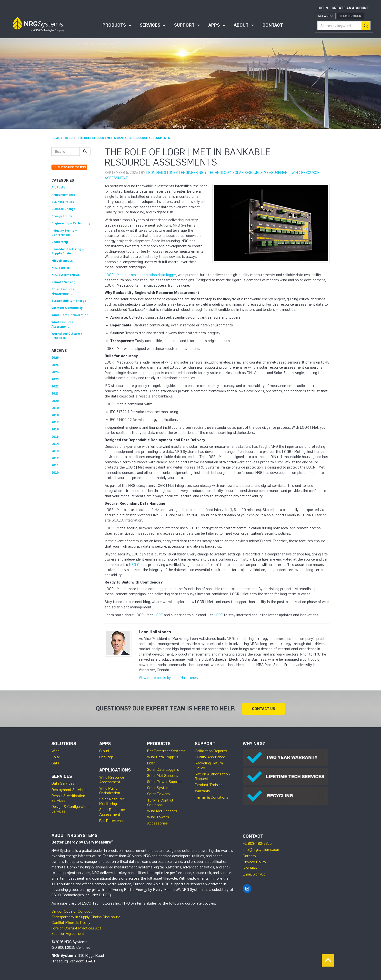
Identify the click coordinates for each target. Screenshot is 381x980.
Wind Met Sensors (162, 811)
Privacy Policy (255, 862)
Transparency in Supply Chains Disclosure (86, 917)
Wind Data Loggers (163, 757)
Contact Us (264, 709)
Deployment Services (69, 790)
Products (114, 25)
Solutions (64, 744)
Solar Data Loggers (163, 769)
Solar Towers (158, 794)
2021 (55, 393)
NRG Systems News (65, 275)
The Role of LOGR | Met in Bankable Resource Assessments (124, 138)
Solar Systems (159, 788)
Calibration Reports (211, 751)
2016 (55, 429)
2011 (55, 465)
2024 (55, 372)
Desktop (106, 757)
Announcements (63, 195)
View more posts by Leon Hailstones (168, 678)
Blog (69, 138)
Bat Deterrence (112, 821)
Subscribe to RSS (69, 167)
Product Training (209, 785)
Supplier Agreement (68, 933)
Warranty (203, 791)
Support (184, 25)
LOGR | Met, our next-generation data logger (140, 275)
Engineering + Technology (206, 173)
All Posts (58, 187)
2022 (55, 386)
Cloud (104, 751)
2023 (55, 379)
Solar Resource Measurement (261, 173)
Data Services (63, 783)
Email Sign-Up (254, 874)
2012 (55, 458)
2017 (55, 422)
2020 (55, 401)
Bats (55, 763)
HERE (158, 615)
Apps (214, 25)
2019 (55, 408)
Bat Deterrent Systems (166, 751)
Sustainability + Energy (69, 301)
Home (55, 138)
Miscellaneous (62, 261)
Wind (55, 751)
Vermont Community (67, 308)
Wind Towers (158, 817)
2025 (55, 365)
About (241, 25)
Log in (322, 8)
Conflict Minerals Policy (71, 923)
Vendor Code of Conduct (72, 911)
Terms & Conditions (212, 797)
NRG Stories (60, 268)
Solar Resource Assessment (112, 812)
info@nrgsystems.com (261, 850)
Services (150, 25)
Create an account (350, 8)
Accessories (157, 823)
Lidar (151, 763)
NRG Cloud (138, 565)
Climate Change (63, 209)
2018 (55, 415)
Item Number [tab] (350, 16)
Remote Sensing (63, 282)
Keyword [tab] (325, 16)
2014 (55, 444)
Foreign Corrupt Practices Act (76, 928)
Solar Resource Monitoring (112, 801)
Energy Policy (62, 216)
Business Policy (63, 202)
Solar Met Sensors (162, 776)
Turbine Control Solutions (160, 803)
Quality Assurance (210, 757)
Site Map (250, 868)
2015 (55, 437)
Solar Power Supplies (165, 782)
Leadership (60, 242)
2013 (55, 451)
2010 (55, 473)
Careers (249, 856)
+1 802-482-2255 (257, 843)
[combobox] (344, 26)
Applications (115, 770)
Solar (56, 757)
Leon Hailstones (162, 173)
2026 (55, 358)
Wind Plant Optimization (70, 315)
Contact (273, 25)
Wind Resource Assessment (112, 780)
